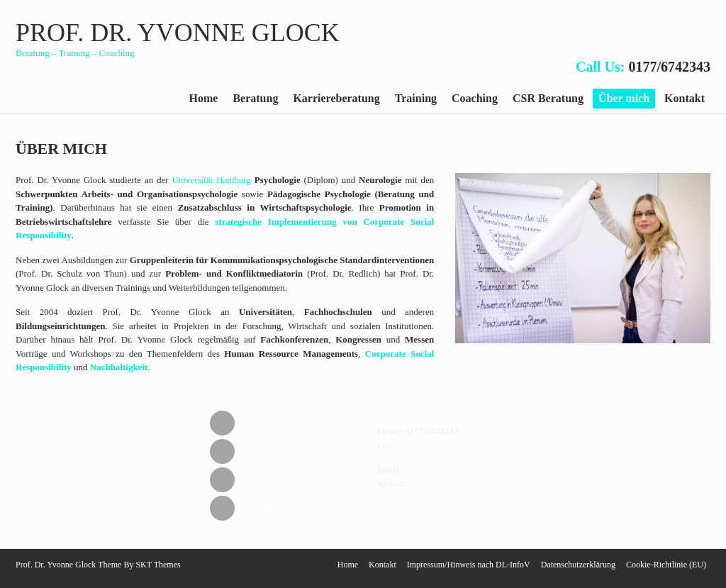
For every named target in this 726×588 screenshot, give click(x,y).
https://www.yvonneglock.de (430, 497)
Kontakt (685, 98)
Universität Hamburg (211, 180)
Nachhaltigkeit (119, 367)
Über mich (624, 98)
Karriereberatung (336, 98)
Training (416, 98)
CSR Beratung (548, 98)
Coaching (475, 98)
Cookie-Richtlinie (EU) (666, 565)
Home (204, 98)
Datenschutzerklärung (578, 565)
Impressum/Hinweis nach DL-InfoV (469, 565)
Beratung (255, 98)
